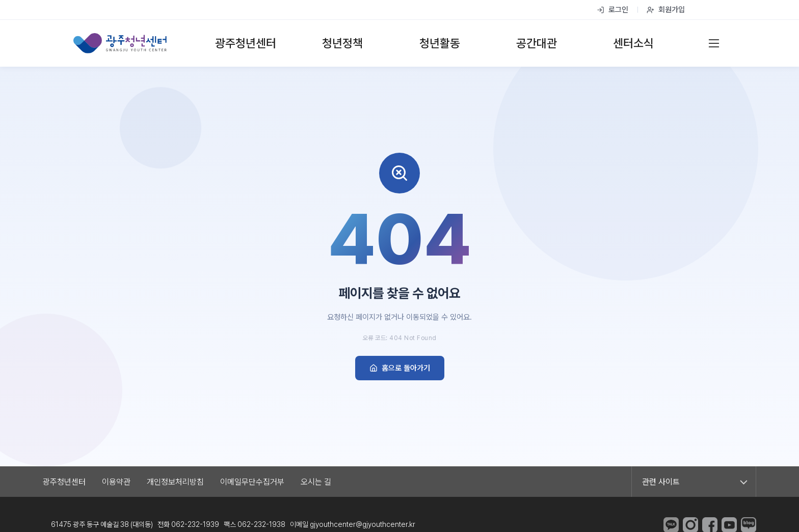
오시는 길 (316, 482)
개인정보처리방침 (175, 482)
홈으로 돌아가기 (400, 368)
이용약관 (116, 482)
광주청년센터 (64, 482)
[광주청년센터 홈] (120, 43)
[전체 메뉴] (714, 43)
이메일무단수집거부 (252, 482)
